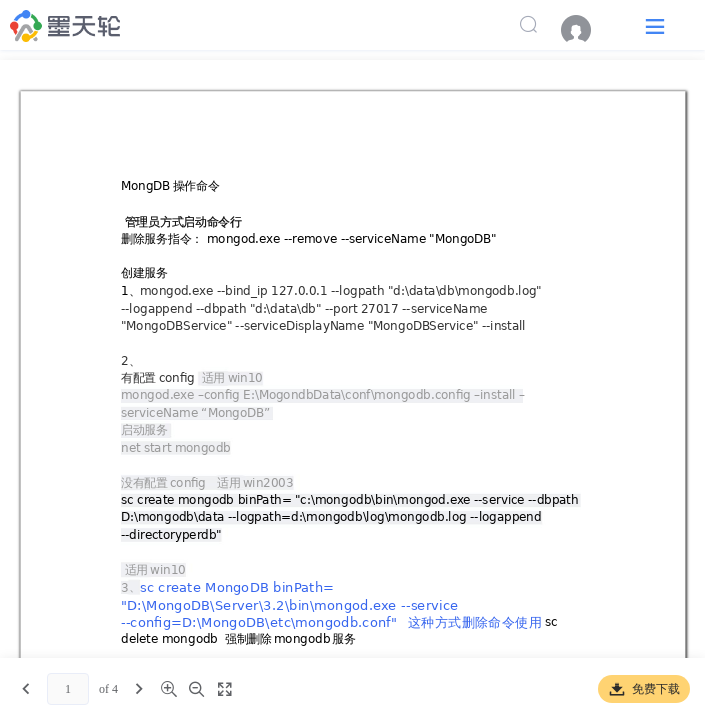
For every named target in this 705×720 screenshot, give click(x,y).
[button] (655, 25)
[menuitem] (586, 30)
